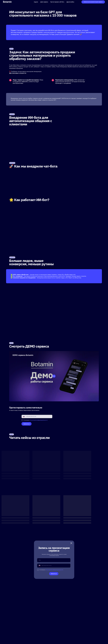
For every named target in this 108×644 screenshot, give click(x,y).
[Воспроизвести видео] (54, 376)
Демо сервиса (44, 2)
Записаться (26, 424)
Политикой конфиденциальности (39, 420)
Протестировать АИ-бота (57, 2)
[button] (93, 2)
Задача (36, 2)
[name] (54, 560)
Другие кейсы (70, 2)
